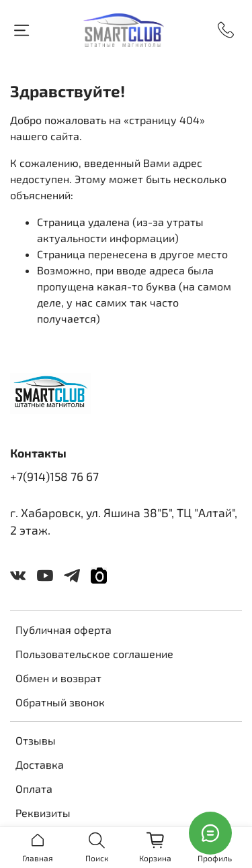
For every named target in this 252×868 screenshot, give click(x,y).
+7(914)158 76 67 (54, 476)
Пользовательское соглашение (94, 654)
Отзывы (36, 740)
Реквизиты (43, 813)
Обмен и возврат (58, 678)
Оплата (34, 789)
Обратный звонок (60, 702)
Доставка (40, 764)
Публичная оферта (64, 630)
